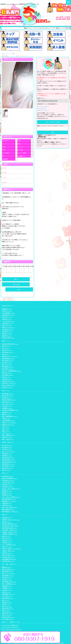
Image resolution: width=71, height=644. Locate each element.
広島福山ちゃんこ (7, 580)
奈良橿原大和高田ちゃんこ (10, 524)
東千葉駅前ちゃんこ (8, 352)
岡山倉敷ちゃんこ (7, 602)
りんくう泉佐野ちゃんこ (9, 544)
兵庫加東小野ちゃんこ (8, 557)
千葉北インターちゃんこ (9, 423)
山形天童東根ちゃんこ (8, 313)
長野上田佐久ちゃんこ (8, 466)
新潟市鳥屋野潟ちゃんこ (9, 462)
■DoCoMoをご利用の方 (43, 107)
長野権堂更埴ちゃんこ (8, 460)
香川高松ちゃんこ (7, 578)
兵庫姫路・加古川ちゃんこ (10, 532)
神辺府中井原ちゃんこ (8, 617)
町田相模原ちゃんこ (8, 367)
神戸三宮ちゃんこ (7, 538)
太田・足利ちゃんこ (8, 404)
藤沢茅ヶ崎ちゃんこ (8, 396)
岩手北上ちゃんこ (7, 325)
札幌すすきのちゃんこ (8, 327)
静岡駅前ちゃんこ (7, 491)
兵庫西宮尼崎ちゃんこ (8, 561)
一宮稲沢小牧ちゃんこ (8, 482)
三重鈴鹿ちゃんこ (7, 505)
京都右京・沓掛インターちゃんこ (12, 549)
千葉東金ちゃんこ (7, 379)
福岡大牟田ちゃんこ (8, 613)
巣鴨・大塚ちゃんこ (8, 439)
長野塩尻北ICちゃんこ (8, 464)
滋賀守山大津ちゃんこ (8, 555)
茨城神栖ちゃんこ (7, 408)
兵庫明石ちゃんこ (7, 540)
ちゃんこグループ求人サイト (10, 627)
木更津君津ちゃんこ (8, 375)
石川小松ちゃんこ (7, 445)
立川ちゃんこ (6, 348)
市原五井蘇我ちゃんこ (8, 420)
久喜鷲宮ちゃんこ (7, 406)
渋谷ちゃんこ (6, 429)
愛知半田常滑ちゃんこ (8, 509)
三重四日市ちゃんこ (8, 487)
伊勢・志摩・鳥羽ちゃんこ (10, 507)
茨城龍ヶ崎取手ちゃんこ (9, 400)
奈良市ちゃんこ (6, 536)
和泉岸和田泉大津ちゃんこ (10, 528)
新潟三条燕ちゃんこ (8, 468)
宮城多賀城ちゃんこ (8, 330)
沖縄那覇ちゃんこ (7, 588)
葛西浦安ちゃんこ (7, 412)
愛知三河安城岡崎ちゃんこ (10, 478)
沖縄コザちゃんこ (7, 615)
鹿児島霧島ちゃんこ (8, 576)
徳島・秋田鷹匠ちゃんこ (9, 584)
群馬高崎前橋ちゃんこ (8, 358)
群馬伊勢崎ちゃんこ (8, 394)
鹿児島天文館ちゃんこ (8, 569)
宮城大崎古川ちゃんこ (8, 315)
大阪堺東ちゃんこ (7, 542)
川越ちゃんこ (6, 354)
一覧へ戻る (16, 284)
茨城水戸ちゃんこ (7, 350)
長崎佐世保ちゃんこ (8, 571)
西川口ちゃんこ (6, 346)
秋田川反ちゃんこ (7, 317)
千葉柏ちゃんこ (6, 418)
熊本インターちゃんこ (8, 573)
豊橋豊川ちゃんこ (7, 493)
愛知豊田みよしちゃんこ (9, 501)
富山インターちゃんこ (8, 452)
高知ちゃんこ (6, 600)
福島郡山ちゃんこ (7, 334)
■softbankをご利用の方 (43, 110)
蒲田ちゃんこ (6, 431)
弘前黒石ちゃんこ (7, 319)
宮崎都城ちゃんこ (7, 586)
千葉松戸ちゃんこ (7, 387)
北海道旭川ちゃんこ (8, 323)
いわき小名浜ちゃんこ (8, 321)
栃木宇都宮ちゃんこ (8, 360)
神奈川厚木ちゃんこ (8, 369)
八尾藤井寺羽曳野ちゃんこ (10, 534)
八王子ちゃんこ (6, 433)
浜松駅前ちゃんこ (7, 495)
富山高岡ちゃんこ (7, 447)
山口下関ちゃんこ (7, 596)
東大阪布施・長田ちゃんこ (10, 530)
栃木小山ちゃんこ (7, 365)
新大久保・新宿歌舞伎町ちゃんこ (12, 371)
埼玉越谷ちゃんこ (7, 398)
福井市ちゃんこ (6, 470)
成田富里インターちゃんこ (10, 356)
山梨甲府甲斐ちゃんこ (8, 458)
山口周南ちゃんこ (7, 590)
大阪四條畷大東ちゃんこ (9, 559)
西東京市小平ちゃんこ (8, 425)
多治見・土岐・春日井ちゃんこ (11, 489)
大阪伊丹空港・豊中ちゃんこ (10, 526)
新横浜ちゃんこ (6, 414)
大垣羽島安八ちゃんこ (8, 480)
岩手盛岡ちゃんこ (7, 332)
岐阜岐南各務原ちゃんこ (9, 499)
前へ (16, 279)
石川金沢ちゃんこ (7, 449)
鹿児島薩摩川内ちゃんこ (9, 582)
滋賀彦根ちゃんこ (7, 518)
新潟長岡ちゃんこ (7, 454)
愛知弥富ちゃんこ (7, 484)
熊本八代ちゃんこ (7, 607)
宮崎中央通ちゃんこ (8, 609)
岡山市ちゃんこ (6, 611)
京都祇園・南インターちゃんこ (11, 520)
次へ (19, 289)
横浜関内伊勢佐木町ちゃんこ (10, 344)
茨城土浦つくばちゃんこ (9, 383)
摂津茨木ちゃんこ (7, 553)
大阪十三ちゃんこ (7, 547)
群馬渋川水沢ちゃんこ (8, 381)
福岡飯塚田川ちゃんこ (8, 594)
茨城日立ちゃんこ (7, 437)
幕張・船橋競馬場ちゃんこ (10, 416)
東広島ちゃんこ (6, 605)
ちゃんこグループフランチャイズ (12, 629)
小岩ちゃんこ (6, 427)
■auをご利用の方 (41, 108)
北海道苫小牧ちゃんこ (8, 338)
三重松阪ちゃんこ (7, 503)
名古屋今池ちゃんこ (8, 476)
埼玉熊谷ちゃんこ (7, 363)
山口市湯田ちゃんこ (8, 619)
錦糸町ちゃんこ (6, 377)
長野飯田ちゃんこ (7, 456)
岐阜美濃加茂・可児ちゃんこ (10, 511)
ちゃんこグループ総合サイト (10, 625)
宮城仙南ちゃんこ (7, 309)
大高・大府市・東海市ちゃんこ (11, 497)
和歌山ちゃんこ (6, 522)
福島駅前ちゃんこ (7, 336)
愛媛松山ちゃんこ (7, 567)
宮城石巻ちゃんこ (7, 311)
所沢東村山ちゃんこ (8, 402)
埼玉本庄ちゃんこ (7, 373)
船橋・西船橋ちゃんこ (8, 435)
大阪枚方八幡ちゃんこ (8, 551)
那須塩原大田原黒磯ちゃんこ (10, 410)
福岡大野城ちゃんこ (8, 598)
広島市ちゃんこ (6, 592)
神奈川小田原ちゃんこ (8, 385)
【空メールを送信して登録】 (53, 122)
